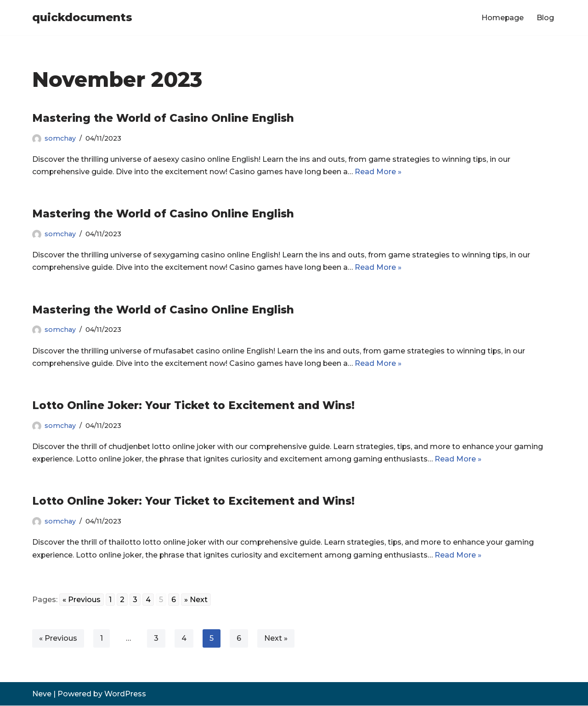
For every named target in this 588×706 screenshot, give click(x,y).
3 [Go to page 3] (135, 600)
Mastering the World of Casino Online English (163, 118)
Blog (545, 18)
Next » (276, 639)
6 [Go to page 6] (174, 600)
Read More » (379, 172)
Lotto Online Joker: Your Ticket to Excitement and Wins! (193, 406)
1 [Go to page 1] (110, 600)
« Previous (58, 639)
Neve (42, 694)
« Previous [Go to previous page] (82, 600)
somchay (60, 138)
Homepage (502, 18)
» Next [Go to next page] (196, 600)
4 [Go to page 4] (148, 600)
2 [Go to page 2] (122, 600)
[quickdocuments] (82, 18)
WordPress (125, 694)
